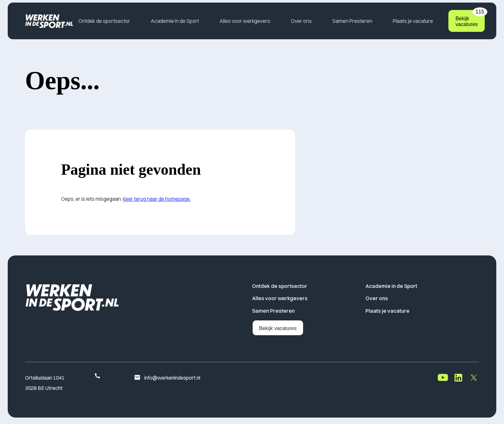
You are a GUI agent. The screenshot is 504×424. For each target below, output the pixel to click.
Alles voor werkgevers (245, 21)
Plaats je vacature (413, 21)
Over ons (301, 21)
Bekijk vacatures (470, 18)
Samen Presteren (352, 21)
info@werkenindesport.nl (167, 378)
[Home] (49, 21)
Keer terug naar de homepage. (157, 199)
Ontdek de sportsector (104, 21)
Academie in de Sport (175, 21)
